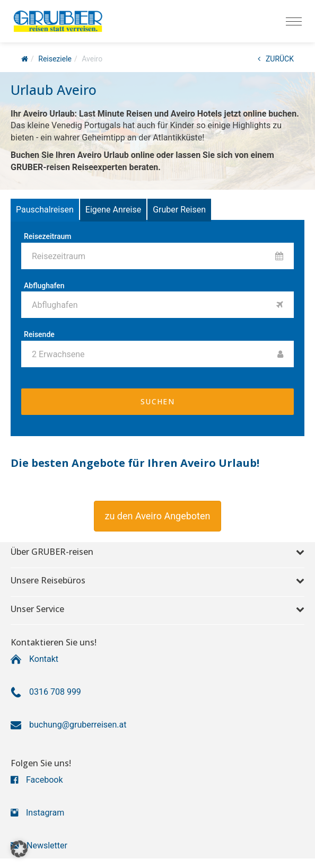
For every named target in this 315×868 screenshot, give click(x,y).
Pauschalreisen (45, 210)
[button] (158, 516)
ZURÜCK (276, 59)
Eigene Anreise (113, 210)
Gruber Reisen (179, 210)
